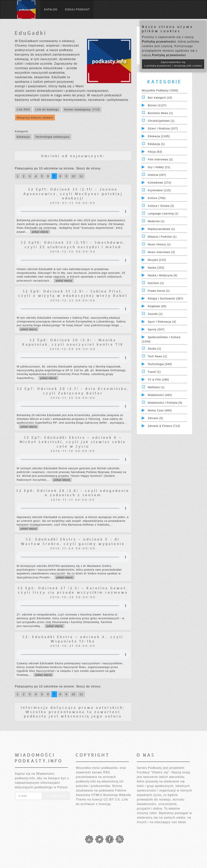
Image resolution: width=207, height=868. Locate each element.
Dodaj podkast (77, 9)
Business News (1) (160, 113)
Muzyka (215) (157, 260)
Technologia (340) (160, 364)
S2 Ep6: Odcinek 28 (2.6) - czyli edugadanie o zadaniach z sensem (73, 493)
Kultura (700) (157, 198)
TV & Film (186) (158, 380)
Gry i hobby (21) (159, 167)
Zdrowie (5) (155, 418)
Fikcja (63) (155, 152)
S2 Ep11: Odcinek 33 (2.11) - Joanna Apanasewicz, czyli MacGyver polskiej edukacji (73, 194)
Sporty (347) (156, 329)
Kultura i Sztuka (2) (161, 206)
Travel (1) (154, 372)
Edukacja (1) (156, 144)
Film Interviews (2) (160, 159)
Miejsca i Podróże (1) (162, 237)
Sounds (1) (155, 314)
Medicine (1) (156, 221)
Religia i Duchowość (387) (165, 299)
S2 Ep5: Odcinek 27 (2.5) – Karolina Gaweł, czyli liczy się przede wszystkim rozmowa (73, 590)
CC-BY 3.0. (112, 799)
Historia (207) (157, 175)
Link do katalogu (47, 109)
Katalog (51, 9)
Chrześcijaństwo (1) (161, 121)
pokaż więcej (40, 232)
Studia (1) (154, 349)
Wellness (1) (156, 387)
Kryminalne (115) (159, 190)
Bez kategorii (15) (160, 98)
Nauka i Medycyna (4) (163, 275)
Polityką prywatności (159, 42)
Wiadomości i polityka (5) (165, 403)
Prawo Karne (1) (159, 291)
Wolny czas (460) (160, 410)
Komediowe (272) (160, 183)
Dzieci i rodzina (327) (163, 129)
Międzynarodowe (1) (161, 229)
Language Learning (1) (163, 214)
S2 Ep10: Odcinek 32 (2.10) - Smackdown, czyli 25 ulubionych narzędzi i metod (73, 244)
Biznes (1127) (157, 105)
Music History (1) (159, 244)
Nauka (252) (156, 268)
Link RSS (23, 109)
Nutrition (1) (156, 283)
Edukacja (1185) (159, 136)
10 (73, 176)
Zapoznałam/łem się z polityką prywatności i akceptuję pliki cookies (173, 64)
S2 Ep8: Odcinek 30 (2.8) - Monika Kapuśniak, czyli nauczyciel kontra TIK (73, 342)
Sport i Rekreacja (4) (162, 322)
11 (81, 176)
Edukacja (23, 137)
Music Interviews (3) (161, 252)
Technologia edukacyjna (52, 137)
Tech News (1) (157, 356)
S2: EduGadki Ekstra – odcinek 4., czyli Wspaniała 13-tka (73, 639)
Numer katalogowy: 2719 (82, 109)
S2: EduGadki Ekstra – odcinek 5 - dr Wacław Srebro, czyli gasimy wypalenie (73, 541)
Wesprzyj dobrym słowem (35, 117)
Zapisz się (56, 796)
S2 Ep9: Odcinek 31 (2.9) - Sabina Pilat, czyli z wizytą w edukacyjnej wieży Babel (73, 293)
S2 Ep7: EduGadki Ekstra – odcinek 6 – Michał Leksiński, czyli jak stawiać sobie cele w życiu (73, 442)
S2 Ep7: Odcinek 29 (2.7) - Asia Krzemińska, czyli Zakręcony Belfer (73, 391)
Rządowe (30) (157, 306)
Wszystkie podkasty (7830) (160, 90)
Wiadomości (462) (160, 395)
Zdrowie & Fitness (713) (164, 426)
